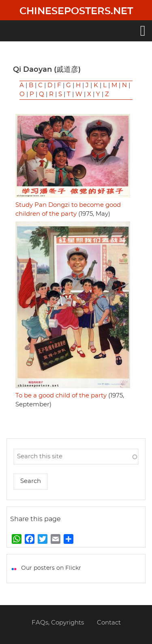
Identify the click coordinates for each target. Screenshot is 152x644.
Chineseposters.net (76, 11)
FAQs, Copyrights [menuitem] (58, 623)
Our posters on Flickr (51, 568)
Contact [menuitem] (109, 623)
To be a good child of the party (61, 396)
